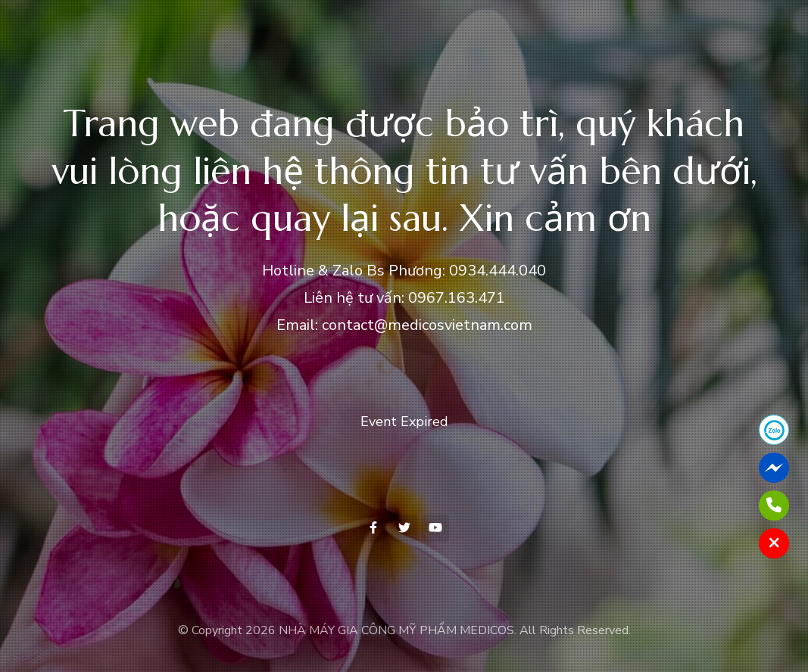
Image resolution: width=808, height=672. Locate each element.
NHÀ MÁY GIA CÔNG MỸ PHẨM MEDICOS (396, 630)
